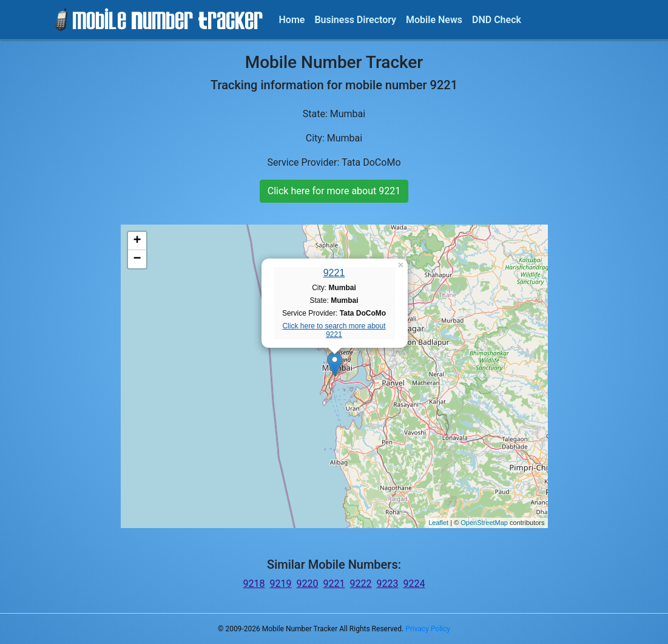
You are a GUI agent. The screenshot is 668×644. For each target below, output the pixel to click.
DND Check (497, 20)
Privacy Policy (428, 629)
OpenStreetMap (484, 523)
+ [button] (137, 241)
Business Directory (355, 20)
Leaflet (438, 523)
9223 (387, 584)
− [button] (137, 259)
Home (292, 20)
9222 (360, 584)
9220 (308, 584)
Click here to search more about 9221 (334, 330)
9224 (414, 584)
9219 (281, 584)
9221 (334, 273)
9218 (254, 584)
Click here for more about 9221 (334, 191)
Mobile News (434, 20)
